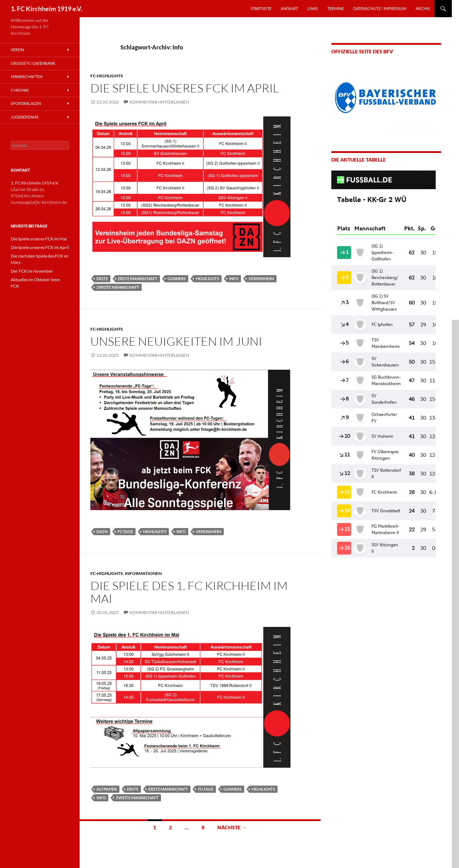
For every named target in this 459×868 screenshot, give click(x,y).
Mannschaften (27, 76)
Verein (17, 50)
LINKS (313, 8)
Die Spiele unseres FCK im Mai (39, 239)
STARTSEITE (261, 8)
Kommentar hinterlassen (159, 102)
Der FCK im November (32, 271)
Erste (102, 279)
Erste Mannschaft (138, 279)
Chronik (20, 90)
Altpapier (107, 789)
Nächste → (232, 827)
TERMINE (336, 8)
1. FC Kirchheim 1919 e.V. (46, 9)
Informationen (143, 573)
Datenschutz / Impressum (380, 8)
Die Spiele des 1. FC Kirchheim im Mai (189, 592)
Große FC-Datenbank (33, 63)
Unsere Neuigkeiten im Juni (176, 341)
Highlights (207, 279)
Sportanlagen (26, 103)
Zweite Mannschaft (118, 287)
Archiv (423, 8)
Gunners (177, 279)
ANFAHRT (289, 8)
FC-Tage (125, 531)
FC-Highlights (107, 76)
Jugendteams (25, 117)
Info (234, 279)
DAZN (102, 531)
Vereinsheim (261, 279)
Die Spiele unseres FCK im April (185, 88)
